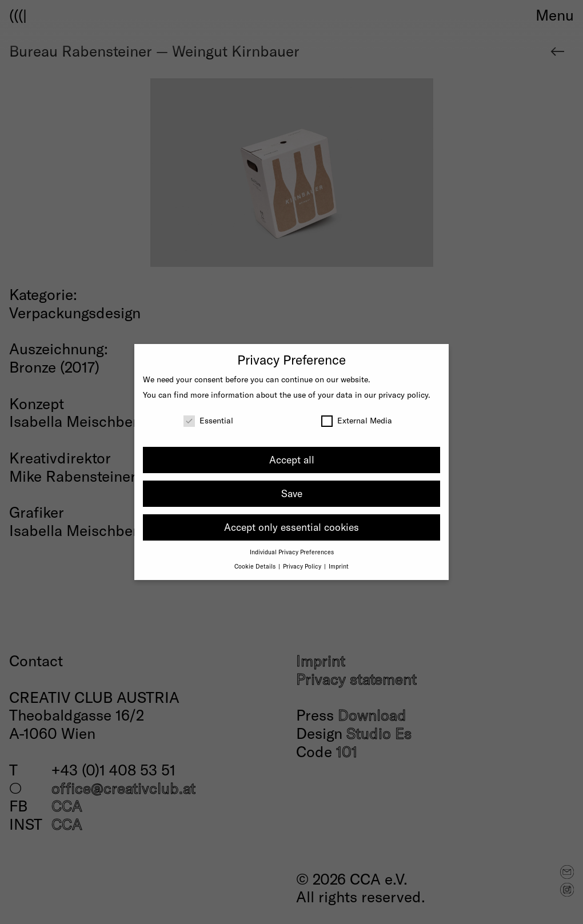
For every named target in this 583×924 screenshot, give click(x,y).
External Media (357, 420)
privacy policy (403, 395)
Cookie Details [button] (256, 566)
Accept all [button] (292, 459)
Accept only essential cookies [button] (291, 527)
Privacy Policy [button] (303, 566)
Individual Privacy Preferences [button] (292, 552)
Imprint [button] (339, 566)
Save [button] (292, 493)
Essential (208, 420)
